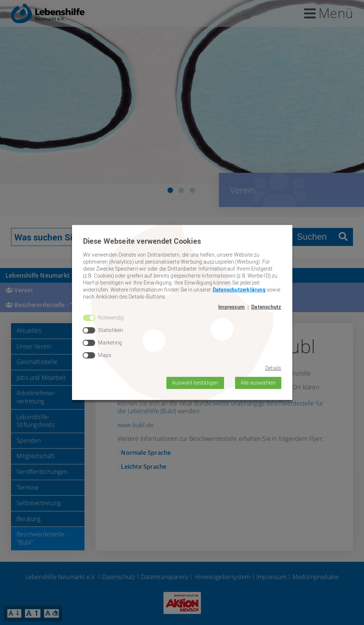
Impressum (231, 307)
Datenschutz (266, 307)
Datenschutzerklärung (239, 290)
